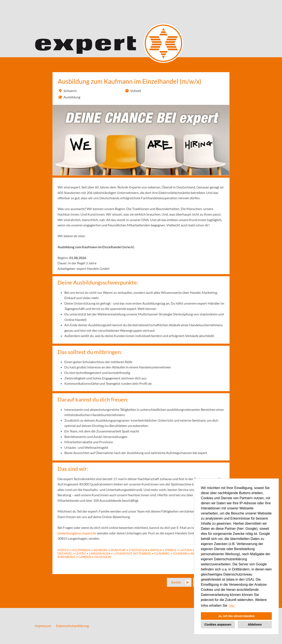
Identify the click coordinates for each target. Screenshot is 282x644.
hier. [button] (232, 606)
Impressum (43, 626)
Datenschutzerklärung (72, 626)
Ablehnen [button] (255, 624)
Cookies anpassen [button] (218, 624)
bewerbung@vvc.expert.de (77, 533)
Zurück (176, 582)
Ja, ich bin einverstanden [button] (236, 616)
